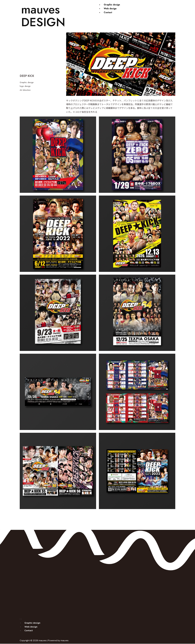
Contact (108, 12)
